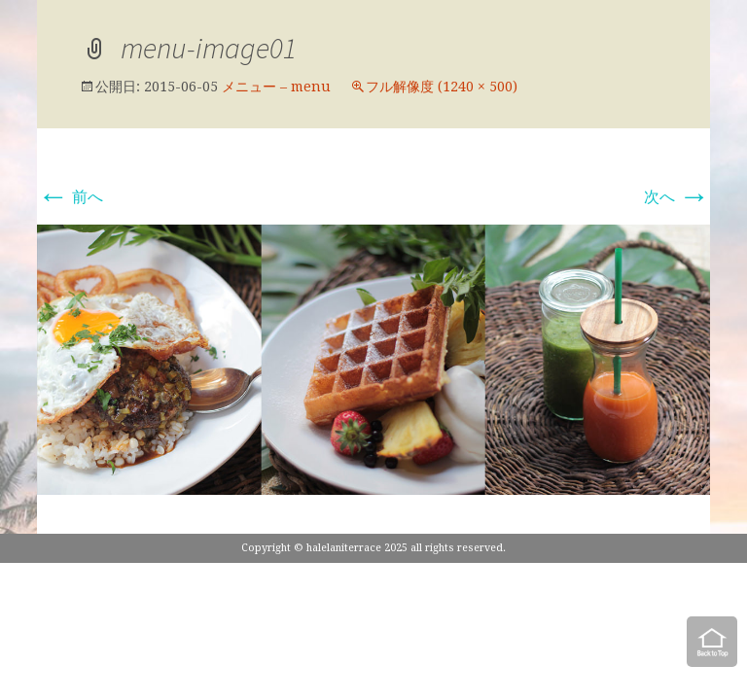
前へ (70, 197)
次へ (677, 197)
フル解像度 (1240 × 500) (442, 87)
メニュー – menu (276, 87)
